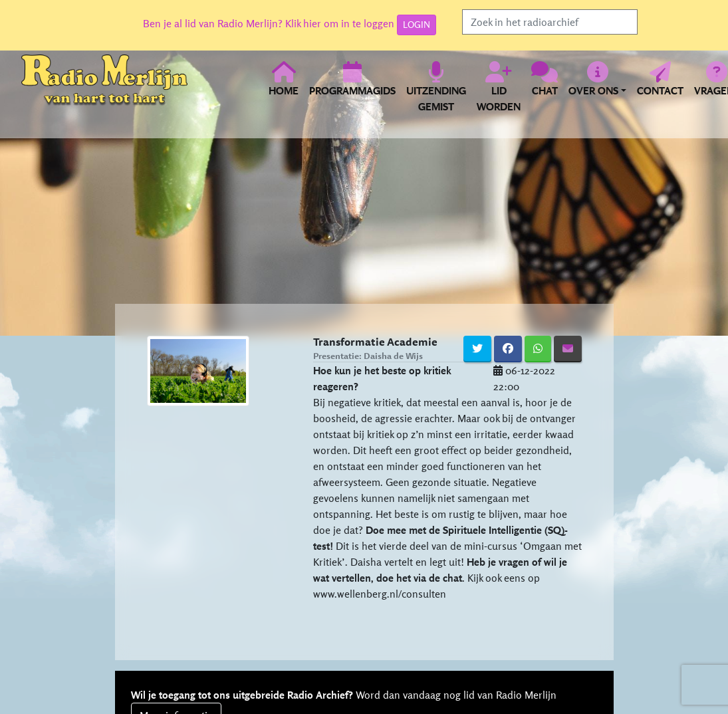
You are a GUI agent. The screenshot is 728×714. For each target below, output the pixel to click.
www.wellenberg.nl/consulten (380, 594)
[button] (597, 86)
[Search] (550, 22)
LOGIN (417, 25)
